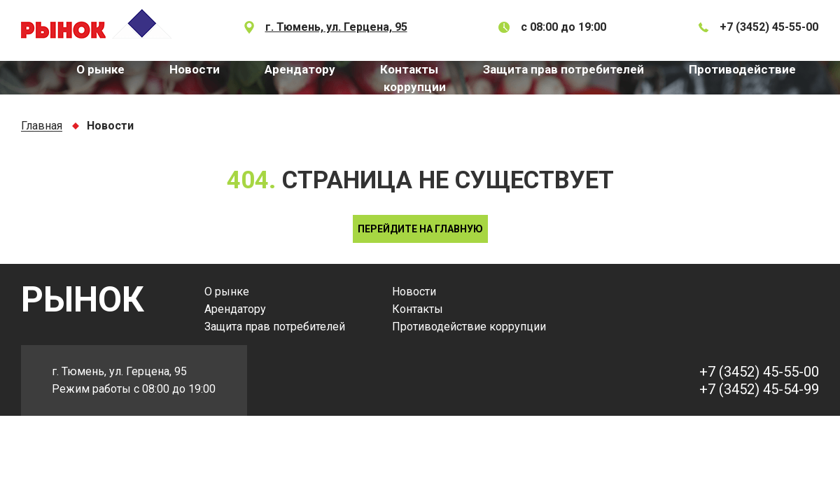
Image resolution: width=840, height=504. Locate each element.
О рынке (100, 69)
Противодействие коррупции (469, 327)
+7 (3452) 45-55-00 (769, 27)
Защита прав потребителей (563, 69)
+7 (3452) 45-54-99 (759, 389)
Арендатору (300, 69)
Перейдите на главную (420, 229)
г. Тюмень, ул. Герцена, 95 (336, 27)
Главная (42, 126)
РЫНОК (83, 300)
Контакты (409, 69)
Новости (195, 69)
